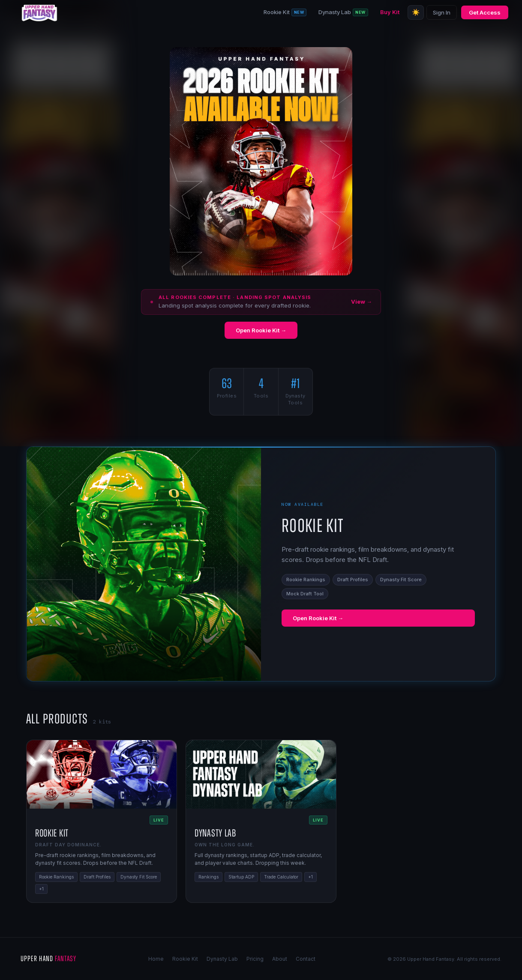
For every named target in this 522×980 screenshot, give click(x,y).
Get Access (485, 12)
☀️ (416, 12)
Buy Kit (390, 12)
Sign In (442, 12)
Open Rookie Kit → (261, 330)
